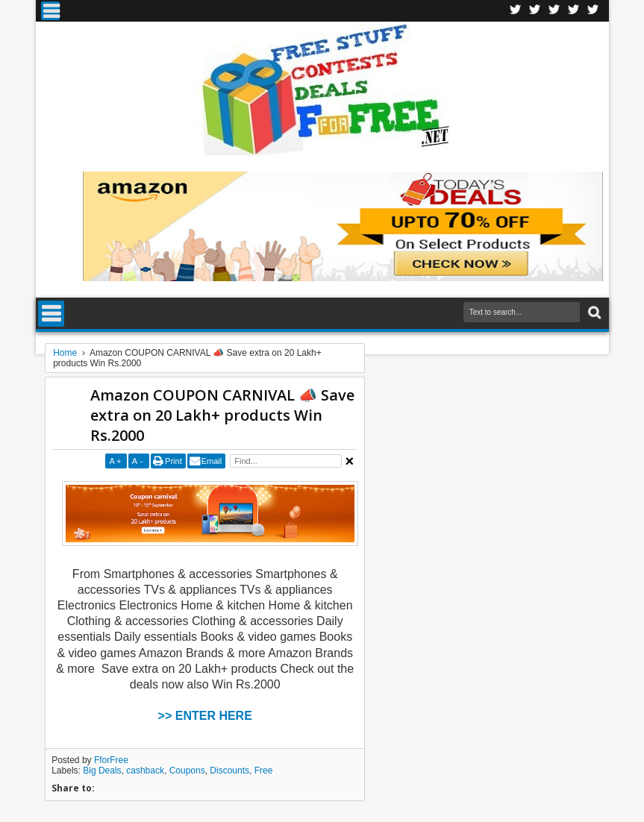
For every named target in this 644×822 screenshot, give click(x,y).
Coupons (187, 771)
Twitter (535, 11)
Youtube (593, 11)
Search (593, 313)
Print (173, 461)
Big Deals (102, 771)
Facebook (516, 11)
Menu (50, 11)
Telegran (554, 11)
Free (264, 771)
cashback (145, 771)
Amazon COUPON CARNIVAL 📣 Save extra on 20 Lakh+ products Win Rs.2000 (222, 415)
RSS (574, 11)
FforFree (111, 760)
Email (212, 461)
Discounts (229, 771)
